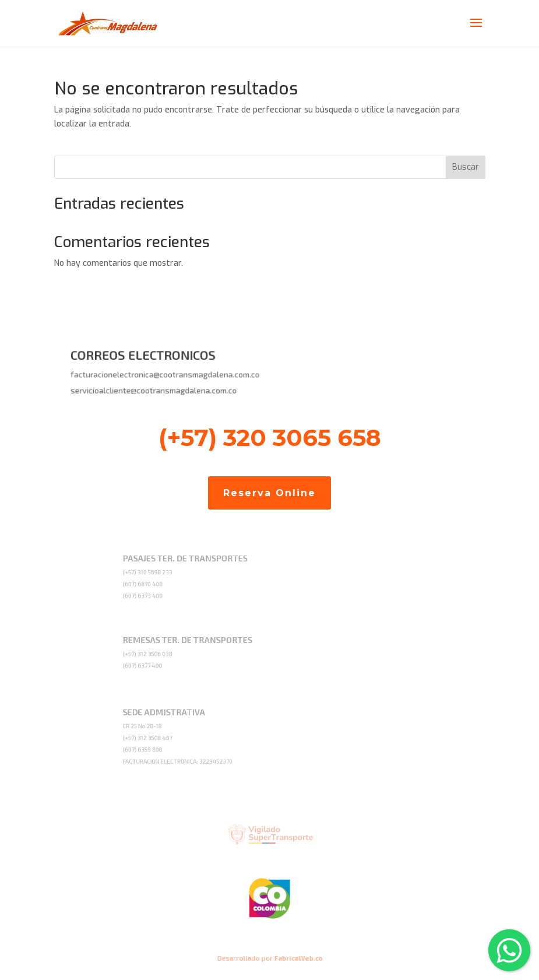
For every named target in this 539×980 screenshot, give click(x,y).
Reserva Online (269, 493)
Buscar (466, 167)
